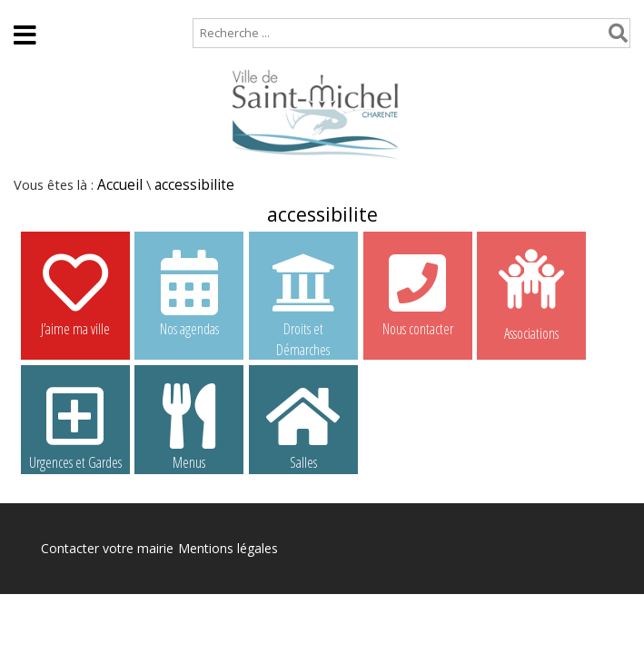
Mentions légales (228, 548)
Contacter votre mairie (107, 548)
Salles (303, 426)
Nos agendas (189, 292)
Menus (189, 426)
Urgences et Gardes (75, 426)
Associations (531, 293)
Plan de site (116, 9)
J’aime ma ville (75, 292)
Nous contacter (418, 292)
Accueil (30, 9)
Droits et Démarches (303, 293)
